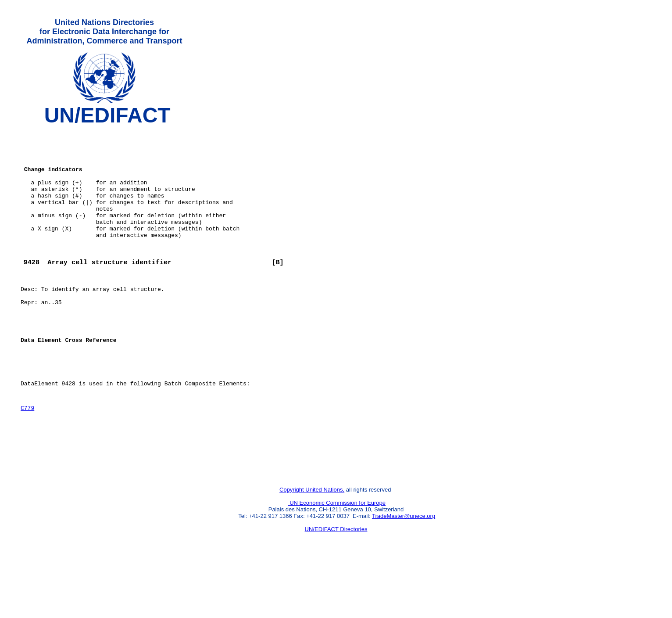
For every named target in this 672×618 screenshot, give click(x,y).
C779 (27, 455)
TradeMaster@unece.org (404, 572)
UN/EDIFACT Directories (336, 585)
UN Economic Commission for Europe (337, 559)
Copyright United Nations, (312, 546)
